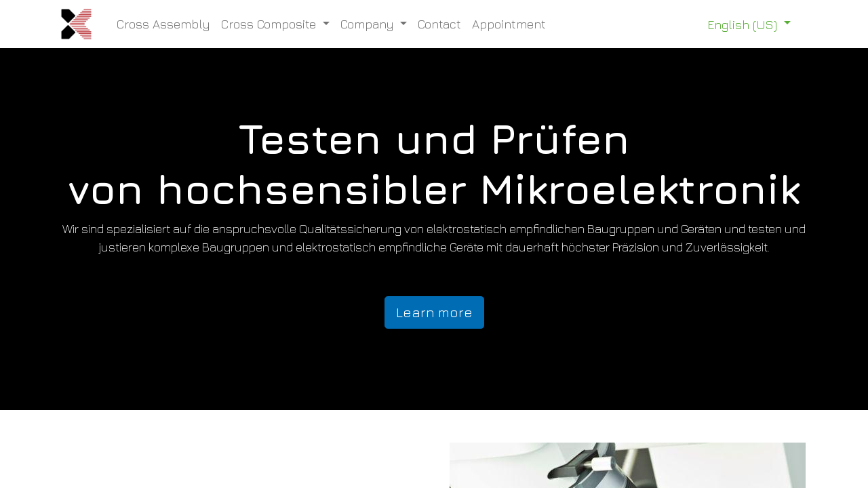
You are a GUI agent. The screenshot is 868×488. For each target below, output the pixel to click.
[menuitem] (163, 24)
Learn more (434, 312)
